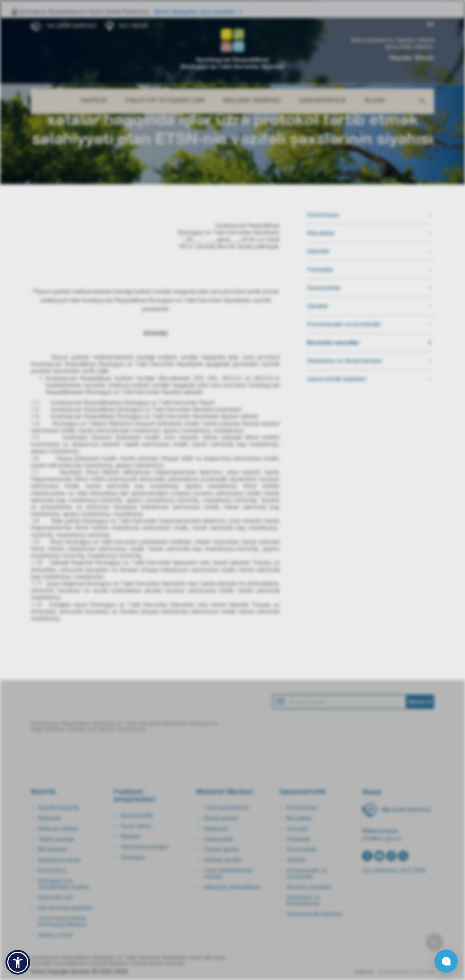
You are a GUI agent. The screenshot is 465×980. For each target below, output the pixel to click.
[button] (18, 962)
